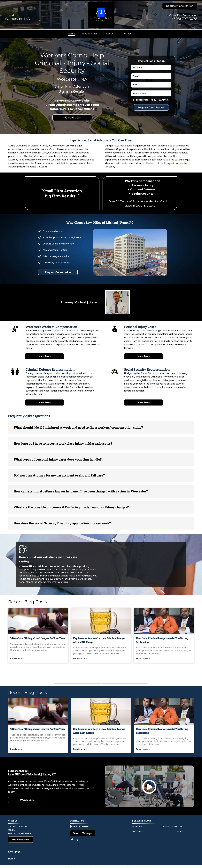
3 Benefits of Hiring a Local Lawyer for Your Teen (38, 638)
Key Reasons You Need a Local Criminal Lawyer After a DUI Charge (99, 640)
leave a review (55, 579)
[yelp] (77, 840)
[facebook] (72, 840)
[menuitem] (72, 34)
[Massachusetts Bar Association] (125, 676)
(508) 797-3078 (185, 19)
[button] (101, 427)
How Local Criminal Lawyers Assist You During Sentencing (162, 640)
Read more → (17, 658)
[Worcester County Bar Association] (77, 676)
